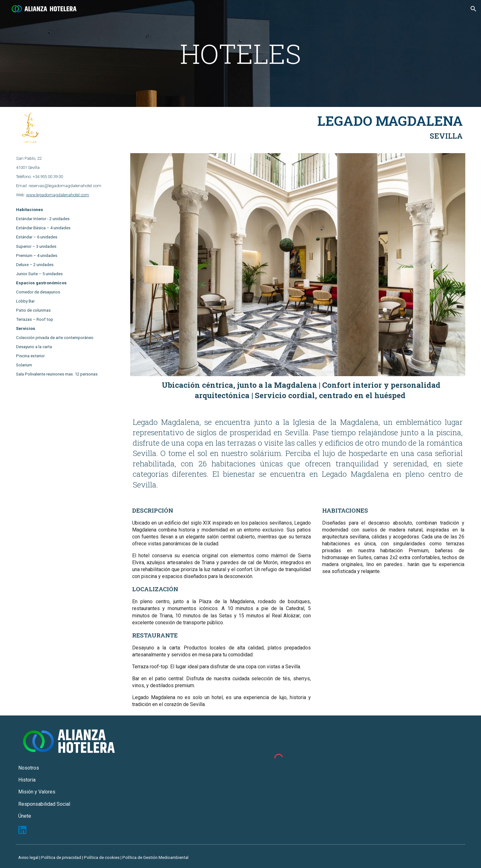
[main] (241, 53)
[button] (473, 9)
